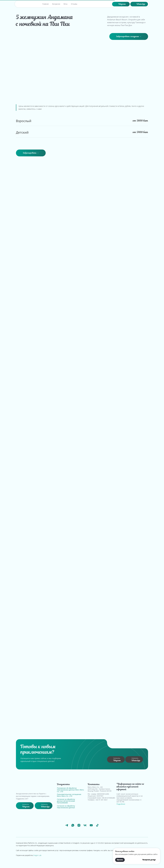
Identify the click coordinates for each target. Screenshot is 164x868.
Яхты (65, 4)
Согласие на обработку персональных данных (66, 807)
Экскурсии (56, 4)
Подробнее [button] (121, 804)
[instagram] (79, 825)
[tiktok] (97, 825)
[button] (129, 36)
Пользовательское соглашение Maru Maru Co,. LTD (69, 795)
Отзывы (74, 4)
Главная (45, 4)
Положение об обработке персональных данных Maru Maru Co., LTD (70, 790)
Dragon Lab (37, 855)
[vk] (85, 825)
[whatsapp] (73, 825)
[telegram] (67, 825)
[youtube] (91, 825)
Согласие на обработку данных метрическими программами (66, 801)
